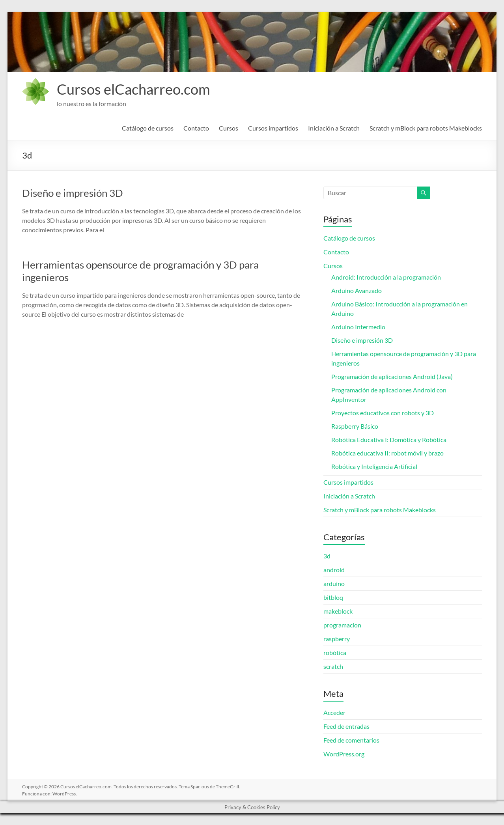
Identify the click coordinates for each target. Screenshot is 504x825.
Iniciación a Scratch (334, 128)
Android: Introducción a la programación (386, 277)
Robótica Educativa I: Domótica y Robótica (389, 440)
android (334, 570)
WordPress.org (344, 754)
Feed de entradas (346, 726)
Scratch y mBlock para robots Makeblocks (426, 128)
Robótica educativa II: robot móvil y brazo (387, 453)
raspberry (337, 639)
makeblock (338, 611)
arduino (334, 583)
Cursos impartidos (273, 128)
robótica (335, 652)
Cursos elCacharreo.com (133, 89)
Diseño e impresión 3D (73, 193)
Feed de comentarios (351, 740)
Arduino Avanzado (357, 290)
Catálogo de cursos (148, 128)
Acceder (334, 712)
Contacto (196, 128)
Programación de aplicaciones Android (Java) (392, 376)
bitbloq (333, 597)
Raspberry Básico (355, 426)
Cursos (229, 128)
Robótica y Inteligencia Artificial (374, 466)
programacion (342, 625)
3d (327, 556)
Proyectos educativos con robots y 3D (383, 413)
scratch (333, 666)
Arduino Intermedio (358, 327)
